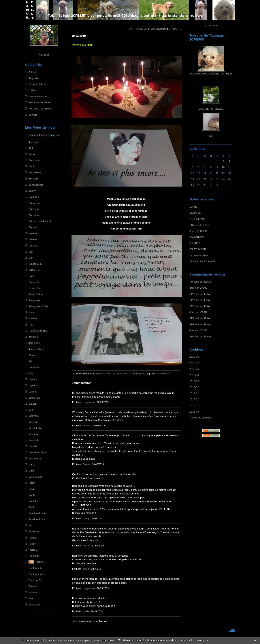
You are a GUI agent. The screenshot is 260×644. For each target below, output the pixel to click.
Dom (31, 276)
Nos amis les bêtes (39, 102)
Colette (33, 233)
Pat (30, 525)
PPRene (194, 324)
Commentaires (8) (139, 374)
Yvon (31, 598)
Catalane (34, 197)
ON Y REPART (198, 219)
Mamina (33, 434)
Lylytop (33, 404)
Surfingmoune (37, 574)
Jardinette (34, 343)
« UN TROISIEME (137, 29)
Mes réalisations (38, 96)
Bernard (33, 179)
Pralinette (34, 556)
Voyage (33, 115)
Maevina (33, 422)
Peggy (32, 544)
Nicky (32, 483)
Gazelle (33, 318)
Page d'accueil (158, 29)
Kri (30, 361)
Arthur (32, 166)
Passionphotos (37, 519)
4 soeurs (33, 142)
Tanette (33, 586)
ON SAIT (195, 243)
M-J (31, 410)
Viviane (33, 592)
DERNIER (195, 213)
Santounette (35, 568)
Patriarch (34, 531)
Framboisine (36, 294)
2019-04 (194, 375)
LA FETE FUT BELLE (211, 109)
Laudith (33, 379)
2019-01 (194, 393)
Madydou (34, 416)
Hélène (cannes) (38, 331)
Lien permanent (120, 374)
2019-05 (194, 369)
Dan (31, 252)
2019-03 (194, 381)
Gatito (32, 312)
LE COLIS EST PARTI (202, 261)
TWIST (211, 136)
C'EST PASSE (198, 249)
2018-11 (194, 405)
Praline (86, 546)
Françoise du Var (38, 306)
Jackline (33, 337)
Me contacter (211, 25)
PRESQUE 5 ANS (200, 225)
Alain (31, 148)
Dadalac (33, 245)
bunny (32, 191)
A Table (33, 72)
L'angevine (35, 367)
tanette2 (87, 426)
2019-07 (194, 363)
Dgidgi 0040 (35, 264)
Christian (34, 209)
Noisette (33, 501)
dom (192, 288)
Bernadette (35, 172)
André (32, 154)
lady (31, 373)
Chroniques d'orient (40, 221)
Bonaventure (36, 185)
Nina (31, 489)
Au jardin (34, 78)
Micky (32, 464)
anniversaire (164, 374)
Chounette (34, 203)
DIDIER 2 (34, 270)
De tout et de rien (38, 84)
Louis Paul (35, 398)
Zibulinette (34, 604)
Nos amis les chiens (40, 108)
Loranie (33, 391)
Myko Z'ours (36, 477)
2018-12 (194, 399)
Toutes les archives (200, 417)
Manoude (34, 440)
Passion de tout (37, 513)
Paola (32, 507)
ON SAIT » (175, 29)
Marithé (33, 446)
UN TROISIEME (199, 255)
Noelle (32, 495)
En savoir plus (199, 640)
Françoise (34, 300)
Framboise (35, 288)
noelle (86, 611)
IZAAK (193, 207)
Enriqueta (34, 282)
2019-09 (194, 357)
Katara (32, 355)
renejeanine (89, 402)
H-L (31, 325)
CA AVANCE (197, 237)
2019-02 (194, 387)
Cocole (33, 227)
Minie (32, 471)
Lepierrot (34, 385)
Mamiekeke (35, 428)
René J (40, 562)
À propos (44, 55)
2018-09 (194, 412)
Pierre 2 (33, 550)
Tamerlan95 (35, 580)
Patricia (33, 538)
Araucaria (34, 160)
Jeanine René (37, 349)
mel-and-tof (35, 458)
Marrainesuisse (37, 452)
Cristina (33, 239)
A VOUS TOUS (198, 231)
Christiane (34, 215)
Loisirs (32, 90)
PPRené (194, 282)
